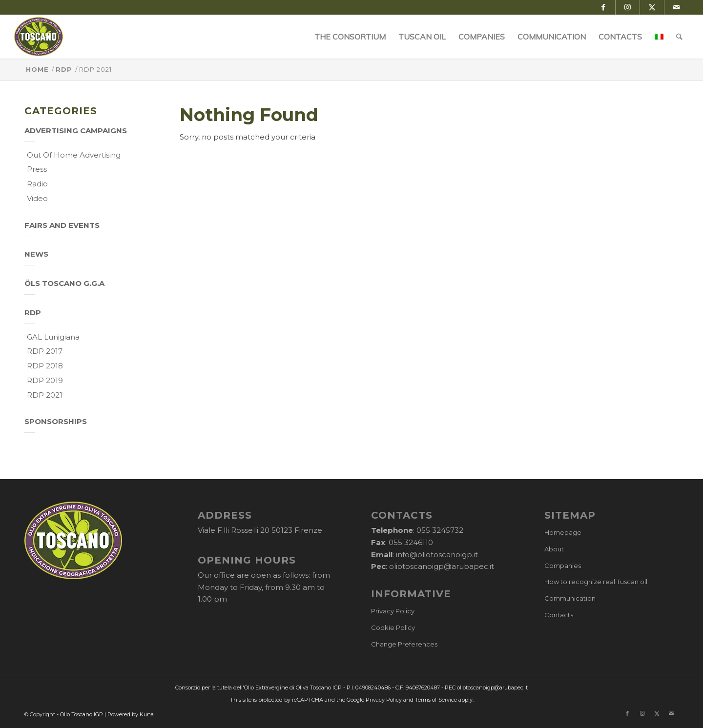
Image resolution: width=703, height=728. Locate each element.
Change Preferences (404, 644)
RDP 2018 (45, 366)
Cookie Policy (393, 627)
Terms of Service (436, 700)
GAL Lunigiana (53, 337)
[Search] (680, 37)
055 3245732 (440, 530)
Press (37, 169)
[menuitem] (351, 37)
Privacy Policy (393, 611)
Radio (37, 184)
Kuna (147, 714)
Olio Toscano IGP (82, 714)
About (554, 549)
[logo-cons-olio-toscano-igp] (39, 37)
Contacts (559, 615)
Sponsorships (56, 421)
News (36, 254)
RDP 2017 (45, 351)
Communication (570, 598)
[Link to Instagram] (628, 7)
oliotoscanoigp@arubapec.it (442, 566)
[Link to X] (652, 7)
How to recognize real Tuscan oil (596, 582)
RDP (33, 313)
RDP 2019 (45, 380)
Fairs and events (62, 225)
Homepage (563, 532)
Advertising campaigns (76, 131)
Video (37, 198)
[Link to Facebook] (603, 7)
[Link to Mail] (677, 7)
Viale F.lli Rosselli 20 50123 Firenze (260, 530)
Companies (563, 566)
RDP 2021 (45, 395)
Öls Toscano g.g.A (64, 283)
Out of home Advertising (74, 155)
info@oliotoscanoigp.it (437, 555)
